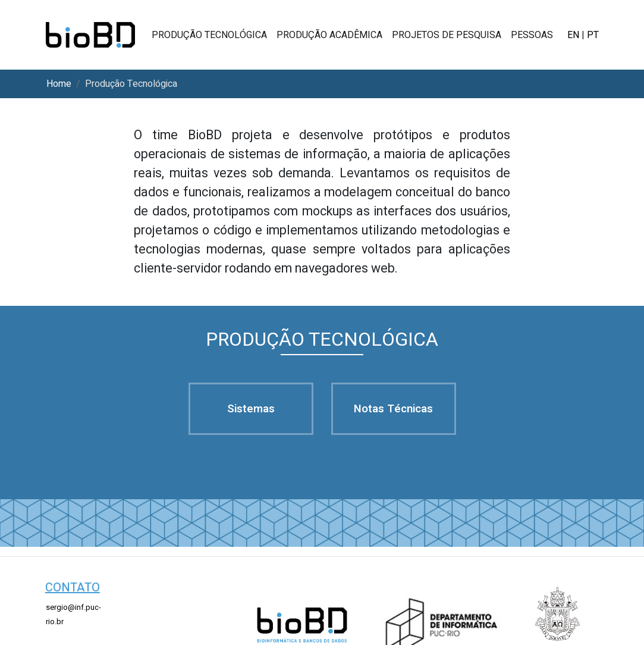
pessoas (532, 35)
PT (593, 35)
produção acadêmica (329, 35)
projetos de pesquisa (447, 35)
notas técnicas (393, 409)
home (59, 84)
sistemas (251, 409)
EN (573, 35)
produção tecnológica (209, 35)
